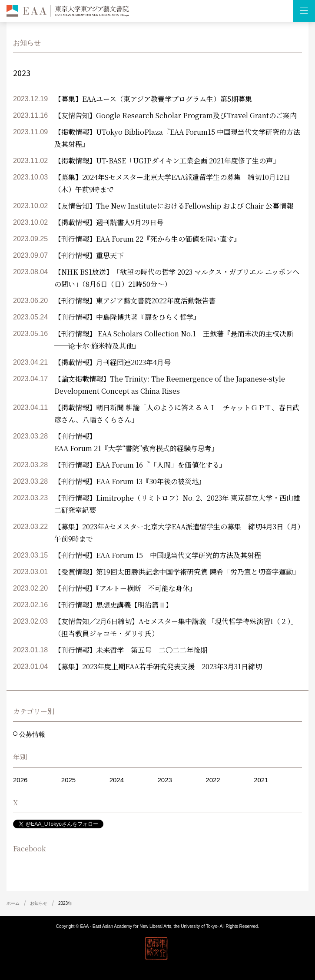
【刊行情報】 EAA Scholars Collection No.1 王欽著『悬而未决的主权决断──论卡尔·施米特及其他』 (174, 340)
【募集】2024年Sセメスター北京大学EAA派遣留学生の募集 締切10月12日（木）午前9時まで (172, 183)
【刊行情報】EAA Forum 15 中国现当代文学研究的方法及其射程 (158, 555)
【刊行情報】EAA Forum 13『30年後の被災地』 (130, 481)
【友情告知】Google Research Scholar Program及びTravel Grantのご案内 (176, 115)
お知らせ (39, 903)
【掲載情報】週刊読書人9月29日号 (109, 222)
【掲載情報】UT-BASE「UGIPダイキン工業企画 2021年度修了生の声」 (167, 161)
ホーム (13, 903)
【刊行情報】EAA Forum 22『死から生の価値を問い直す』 (148, 239)
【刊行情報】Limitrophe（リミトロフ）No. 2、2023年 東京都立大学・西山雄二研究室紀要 (177, 504)
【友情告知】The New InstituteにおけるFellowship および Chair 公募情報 (174, 206)
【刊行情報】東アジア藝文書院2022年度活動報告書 (135, 301)
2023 (164, 780)
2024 (117, 780)
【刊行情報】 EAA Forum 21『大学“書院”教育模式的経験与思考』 (136, 442)
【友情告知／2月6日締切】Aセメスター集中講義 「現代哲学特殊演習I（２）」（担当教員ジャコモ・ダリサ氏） (176, 627)
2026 (20, 780)
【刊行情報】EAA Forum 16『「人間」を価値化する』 (140, 465)
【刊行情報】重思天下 (89, 255)
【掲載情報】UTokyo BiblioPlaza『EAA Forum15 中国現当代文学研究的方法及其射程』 (177, 138)
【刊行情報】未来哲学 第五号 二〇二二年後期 (131, 650)
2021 (261, 780)
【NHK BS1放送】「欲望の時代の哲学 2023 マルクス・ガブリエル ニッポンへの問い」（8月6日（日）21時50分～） (177, 278)
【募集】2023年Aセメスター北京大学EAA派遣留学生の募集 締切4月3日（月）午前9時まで (177, 533)
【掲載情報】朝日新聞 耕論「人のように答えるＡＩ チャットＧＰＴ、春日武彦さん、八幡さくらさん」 (177, 414)
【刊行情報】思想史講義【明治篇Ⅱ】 (113, 605)
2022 (213, 780)
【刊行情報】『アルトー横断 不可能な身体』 (125, 588)
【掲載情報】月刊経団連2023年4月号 (113, 362)
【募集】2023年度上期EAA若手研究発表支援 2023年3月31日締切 (158, 666)
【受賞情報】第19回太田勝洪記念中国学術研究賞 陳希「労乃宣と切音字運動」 (177, 572)
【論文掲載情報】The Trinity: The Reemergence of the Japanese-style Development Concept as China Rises (170, 385)
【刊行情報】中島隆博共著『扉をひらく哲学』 (127, 317)
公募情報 (31, 734)
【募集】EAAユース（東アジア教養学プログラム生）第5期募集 (153, 99)
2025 (68, 780)
